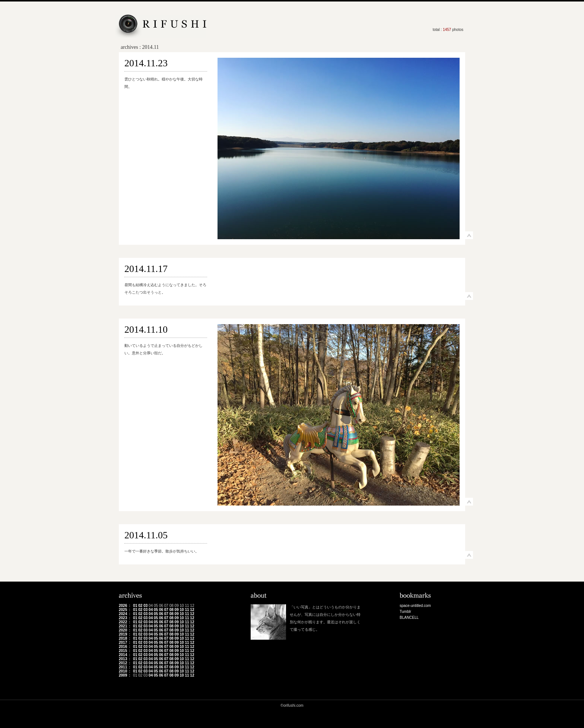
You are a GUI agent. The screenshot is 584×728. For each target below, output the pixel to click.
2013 (123, 659)
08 (172, 610)
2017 (123, 642)
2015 (123, 651)
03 (145, 606)
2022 (123, 622)
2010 (123, 671)
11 (187, 610)
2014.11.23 (146, 63)
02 (140, 606)
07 (166, 610)
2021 (123, 626)
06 (161, 610)
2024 (123, 614)
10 (182, 610)
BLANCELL (409, 618)
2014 (123, 655)
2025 (123, 610)
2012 (123, 663)
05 (156, 610)
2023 (123, 618)
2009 (123, 675)
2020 (123, 630)
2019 (123, 634)
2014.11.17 (146, 269)
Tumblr (405, 612)
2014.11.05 (146, 535)
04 (151, 610)
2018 (123, 638)
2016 (123, 647)
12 (192, 610)
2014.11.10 (146, 330)
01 (135, 606)
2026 (123, 606)
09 (177, 610)
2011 (123, 667)
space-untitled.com (415, 606)
